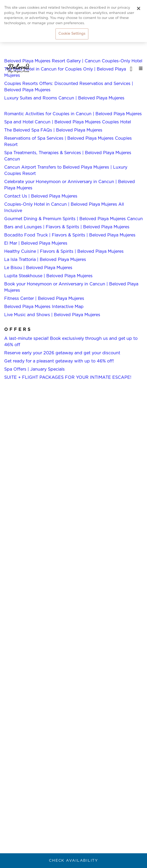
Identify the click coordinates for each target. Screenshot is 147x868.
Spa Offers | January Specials (34, 369)
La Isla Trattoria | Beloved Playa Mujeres (45, 260)
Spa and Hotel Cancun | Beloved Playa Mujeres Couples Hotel (68, 122)
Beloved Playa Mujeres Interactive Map (44, 307)
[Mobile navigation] (139, 69)
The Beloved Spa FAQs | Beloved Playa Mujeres (53, 130)
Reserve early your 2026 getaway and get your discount (62, 353)
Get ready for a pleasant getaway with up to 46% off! (59, 361)
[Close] (139, 8)
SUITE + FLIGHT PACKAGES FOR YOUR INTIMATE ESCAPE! (68, 377)
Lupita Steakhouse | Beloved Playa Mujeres (48, 276)
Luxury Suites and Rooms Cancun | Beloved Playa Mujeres (64, 98)
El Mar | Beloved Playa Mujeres (36, 243)
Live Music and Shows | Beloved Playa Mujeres (52, 315)
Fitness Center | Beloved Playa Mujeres (44, 299)
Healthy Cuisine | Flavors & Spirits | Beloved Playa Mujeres (64, 251)
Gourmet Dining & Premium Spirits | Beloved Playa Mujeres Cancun (73, 219)
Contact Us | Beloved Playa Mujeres (41, 196)
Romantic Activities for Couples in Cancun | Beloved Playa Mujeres (73, 114)
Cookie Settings (72, 34)
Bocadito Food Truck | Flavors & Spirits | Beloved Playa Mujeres (70, 235)
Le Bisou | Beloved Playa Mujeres (38, 268)
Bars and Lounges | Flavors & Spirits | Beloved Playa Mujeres (67, 227)
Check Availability (73, 861)
